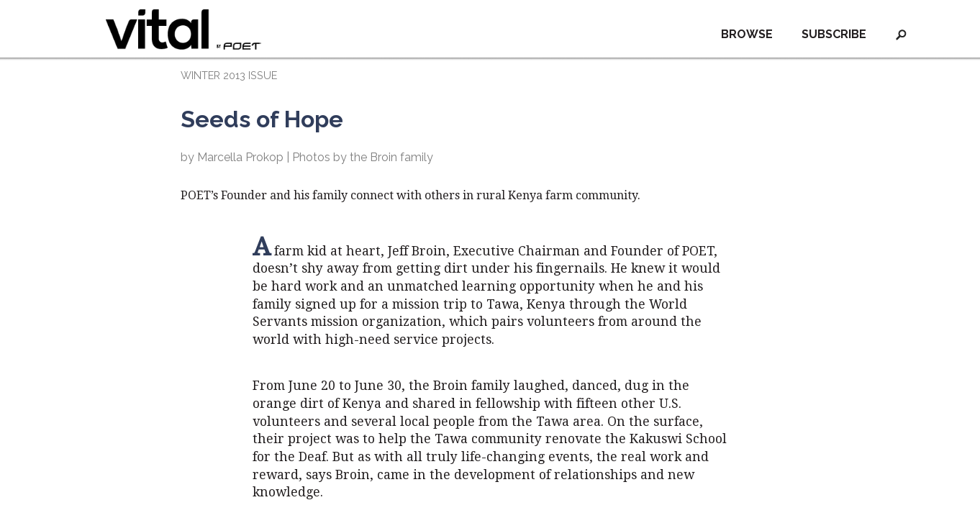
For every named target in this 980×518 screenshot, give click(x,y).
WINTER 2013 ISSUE (229, 75)
